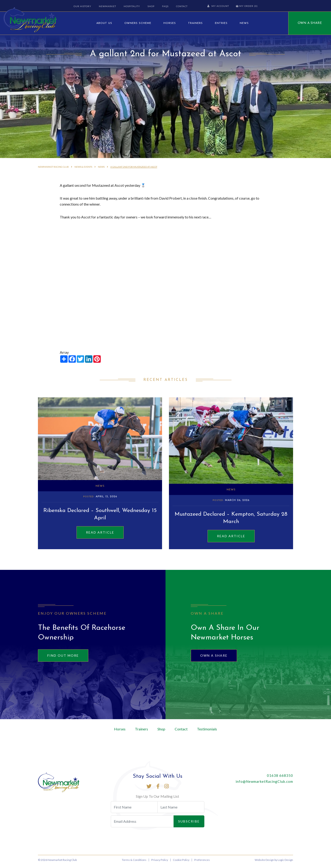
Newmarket (107, 6)
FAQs (165, 6)
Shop (151, 6)
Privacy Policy (160, 863)
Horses (170, 23)
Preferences (202, 863)
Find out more (63, 659)
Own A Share (310, 23)
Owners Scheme (138, 23)
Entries (221, 23)
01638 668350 (280, 779)
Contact (181, 6)
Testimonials (207, 732)
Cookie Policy (181, 863)
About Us (104, 23)
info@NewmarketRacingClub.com (264, 785)
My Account (219, 6)
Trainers (195, 23)
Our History (82, 6)
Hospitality (131, 6)
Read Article (100, 536)
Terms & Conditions (134, 863)
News (244, 23)
